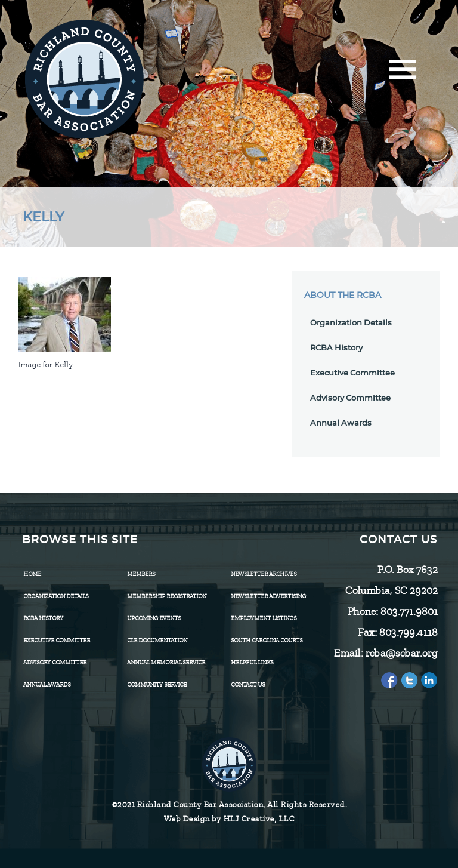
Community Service (157, 684)
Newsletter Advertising (268, 596)
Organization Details (351, 323)
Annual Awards (341, 424)
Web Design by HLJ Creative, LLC (229, 819)
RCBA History (336, 348)
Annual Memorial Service (166, 662)
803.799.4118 (408, 632)
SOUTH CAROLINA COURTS (267, 640)
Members (141, 574)
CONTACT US (248, 684)
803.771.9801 (409, 611)
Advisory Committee (350, 398)
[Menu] (403, 73)
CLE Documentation (157, 640)
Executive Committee (352, 373)
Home (32, 574)
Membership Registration (167, 596)
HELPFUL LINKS (252, 662)
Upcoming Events (154, 618)
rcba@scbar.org (401, 653)
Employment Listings (264, 618)
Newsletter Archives (264, 574)
